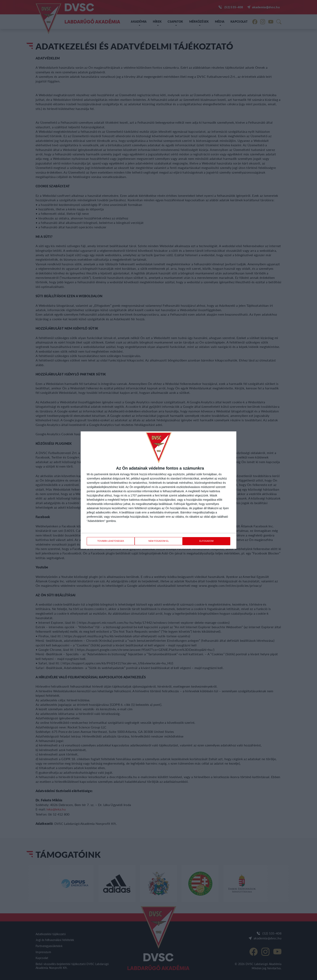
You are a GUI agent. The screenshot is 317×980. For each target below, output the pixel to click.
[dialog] (158, 490)
